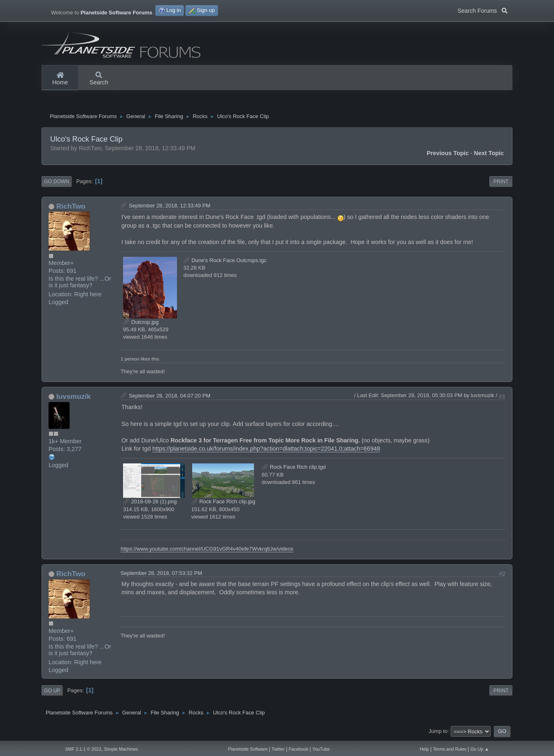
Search (99, 79)
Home (60, 79)
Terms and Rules (450, 749)
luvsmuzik (73, 397)
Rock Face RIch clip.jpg (223, 503)
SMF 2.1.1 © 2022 (83, 749)
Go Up (52, 691)
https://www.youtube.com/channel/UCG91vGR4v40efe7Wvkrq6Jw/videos (207, 550)
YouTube (321, 749)
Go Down (57, 183)
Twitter (278, 749)
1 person (130, 359)
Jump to (438, 732)
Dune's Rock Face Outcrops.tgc (225, 262)
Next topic (489, 154)
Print (501, 183)
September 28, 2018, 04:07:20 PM (170, 397)
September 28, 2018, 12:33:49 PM (170, 206)
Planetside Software (248, 749)
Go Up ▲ (480, 749)
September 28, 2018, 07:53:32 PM (161, 574)
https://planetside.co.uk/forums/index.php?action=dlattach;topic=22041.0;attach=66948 (266, 450)
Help (424, 749)
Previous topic (448, 154)
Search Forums (483, 10)
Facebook (298, 749)
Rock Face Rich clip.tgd (294, 468)
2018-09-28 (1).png (150, 503)
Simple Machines (121, 749)
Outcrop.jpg (141, 323)
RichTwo (71, 207)
